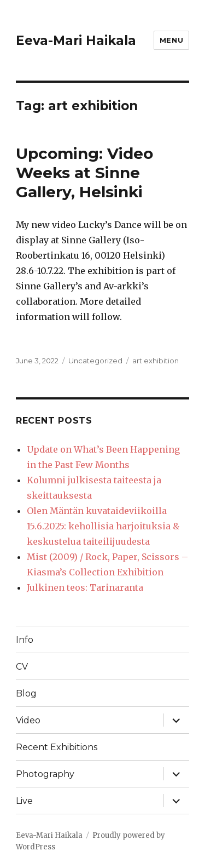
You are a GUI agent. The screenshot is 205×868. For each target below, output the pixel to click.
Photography (45, 774)
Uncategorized (95, 361)
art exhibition (156, 361)
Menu (171, 40)
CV (22, 667)
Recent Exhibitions (57, 747)
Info (25, 640)
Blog (26, 693)
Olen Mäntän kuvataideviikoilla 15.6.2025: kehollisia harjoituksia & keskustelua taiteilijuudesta (103, 526)
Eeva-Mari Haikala (76, 41)
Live (24, 801)
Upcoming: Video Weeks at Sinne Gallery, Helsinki (84, 173)
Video (28, 720)
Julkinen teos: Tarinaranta (85, 587)
